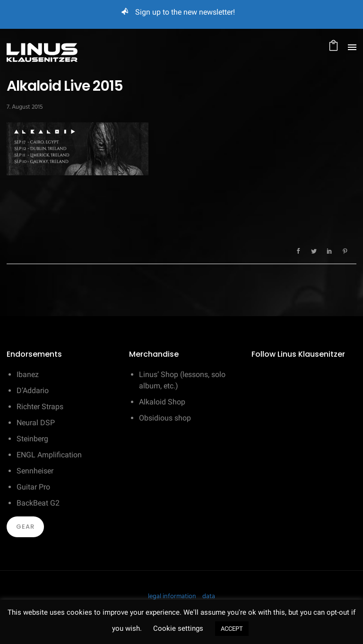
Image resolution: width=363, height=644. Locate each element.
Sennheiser (35, 471)
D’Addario (33, 391)
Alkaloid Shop (162, 402)
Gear (25, 527)
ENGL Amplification (49, 455)
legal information (172, 597)
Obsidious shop (165, 418)
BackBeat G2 (38, 503)
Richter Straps (40, 407)
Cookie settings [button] (178, 628)
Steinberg (32, 439)
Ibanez (28, 374)
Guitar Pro (33, 487)
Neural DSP (36, 423)
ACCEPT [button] (232, 629)
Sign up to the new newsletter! (185, 12)
